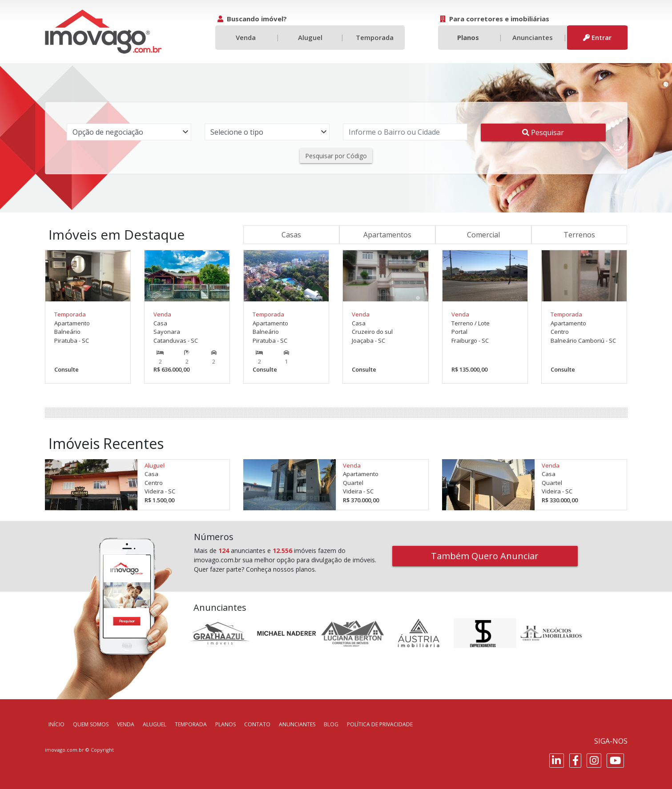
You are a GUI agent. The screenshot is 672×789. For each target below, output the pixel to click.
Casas (291, 235)
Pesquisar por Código (336, 156)
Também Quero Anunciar (485, 556)
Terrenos (579, 235)
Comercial (483, 235)
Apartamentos (387, 235)
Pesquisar (543, 132)
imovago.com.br (64, 750)
